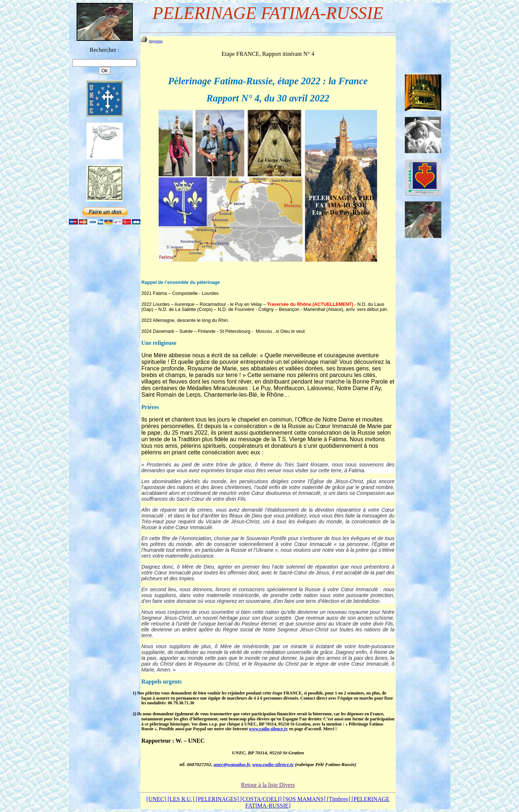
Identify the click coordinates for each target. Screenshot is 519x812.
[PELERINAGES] (218, 799)
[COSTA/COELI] (262, 799)
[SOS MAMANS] (305, 799)
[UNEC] (157, 799)
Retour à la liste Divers (268, 785)
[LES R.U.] (181, 799)
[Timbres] (339, 799)
